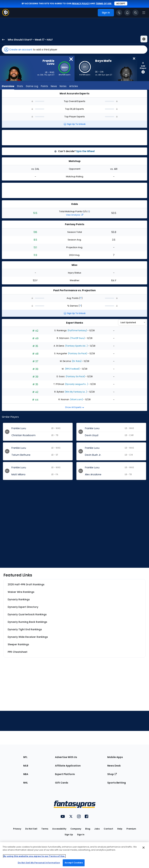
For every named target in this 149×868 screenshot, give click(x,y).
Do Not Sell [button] (31, 829)
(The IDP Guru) (77, 338)
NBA (26, 774)
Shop (112, 774)
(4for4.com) (76, 399)
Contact (108, 829)
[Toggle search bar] (136, 13)
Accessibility (59, 829)
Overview (8, 86)
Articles (74, 86)
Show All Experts (75, 407)
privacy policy (81, 3)
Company (76, 829)
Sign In (81, 835)
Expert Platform (65, 774)
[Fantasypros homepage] (6, 15)
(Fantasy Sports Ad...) (76, 346)
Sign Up (69, 835)
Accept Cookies (74, 863)
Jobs (97, 829)
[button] (74, 50)
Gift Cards (62, 783)
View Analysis (75, 215)
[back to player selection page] (2, 40)
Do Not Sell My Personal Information (39, 863)
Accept (121, 3)
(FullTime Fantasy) (77, 330)
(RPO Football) (72, 369)
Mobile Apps (115, 757)
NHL (26, 783)
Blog (88, 829)
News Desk (114, 766)
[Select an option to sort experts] (132, 322)
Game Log (32, 86)
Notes (63, 86)
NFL (25, 757)
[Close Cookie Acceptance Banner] (144, 848)
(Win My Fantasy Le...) (76, 392)
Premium (131, 829)
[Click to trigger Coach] (119, 13)
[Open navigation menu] (144, 13)
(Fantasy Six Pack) (77, 353)
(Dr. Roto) (76, 361)
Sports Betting (117, 783)
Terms (45, 829)
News (54, 86)
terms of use (104, 3)
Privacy (17, 829)
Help (120, 829)
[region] (74, 855)
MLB (26, 766)
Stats (20, 86)
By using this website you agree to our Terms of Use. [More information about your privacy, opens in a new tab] (34, 856)
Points (44, 86)
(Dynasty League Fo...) (76, 384)
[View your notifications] (127, 13)
